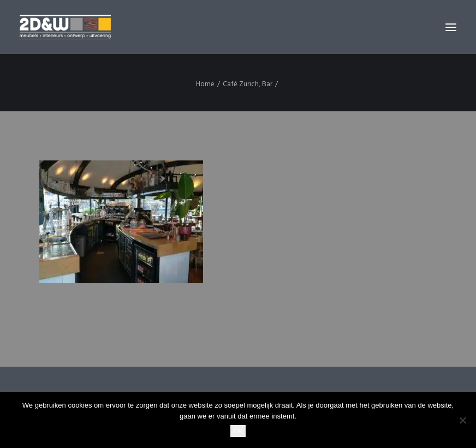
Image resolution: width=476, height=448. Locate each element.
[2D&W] (65, 27)
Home (205, 84)
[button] (451, 27)
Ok (238, 431)
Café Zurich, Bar (248, 84)
